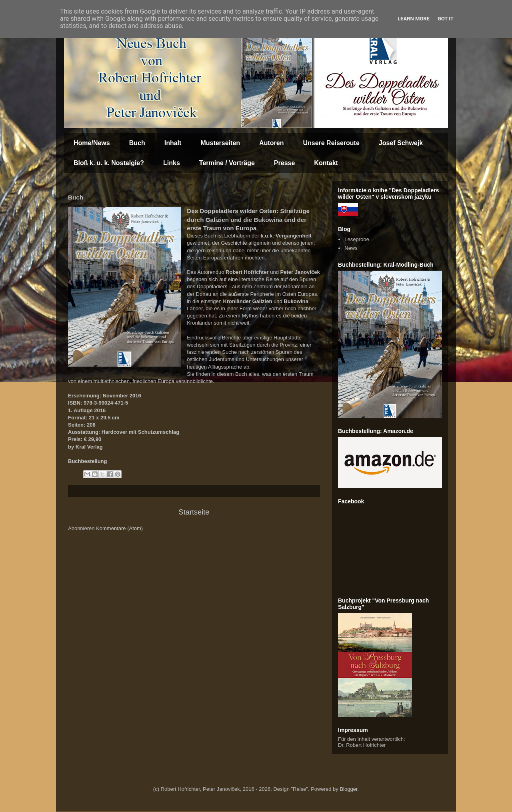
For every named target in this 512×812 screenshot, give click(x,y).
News (351, 248)
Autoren (271, 143)
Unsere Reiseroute (331, 143)
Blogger (348, 789)
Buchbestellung (88, 461)
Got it (446, 19)
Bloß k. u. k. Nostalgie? (109, 163)
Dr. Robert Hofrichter (362, 745)
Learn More (414, 19)
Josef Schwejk (401, 143)
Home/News (92, 143)
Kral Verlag (89, 447)
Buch (137, 143)
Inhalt (173, 143)
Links (172, 163)
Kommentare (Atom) (119, 528)
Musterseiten (220, 143)
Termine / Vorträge (227, 163)
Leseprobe (357, 239)
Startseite (194, 512)
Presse (285, 163)
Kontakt (326, 163)
